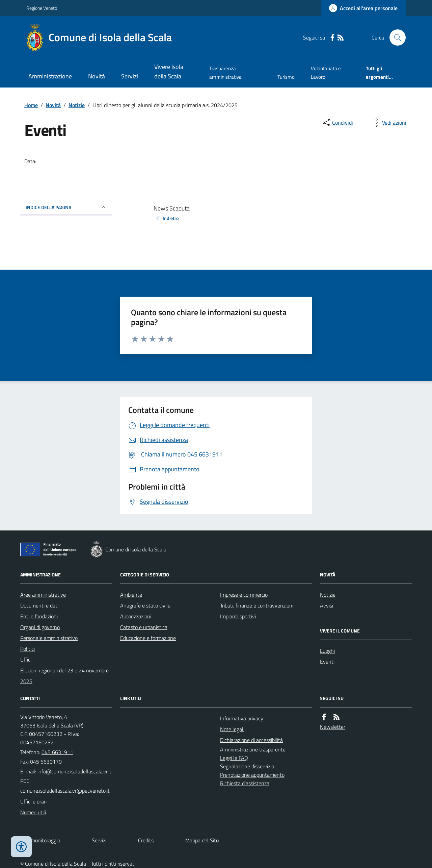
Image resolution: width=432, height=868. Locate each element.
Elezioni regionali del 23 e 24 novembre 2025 (64, 676)
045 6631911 (57, 752)
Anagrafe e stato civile (145, 605)
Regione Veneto (42, 8)
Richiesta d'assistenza (245, 783)
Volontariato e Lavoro (326, 72)
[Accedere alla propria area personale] (363, 8)
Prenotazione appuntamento (252, 775)
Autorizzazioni (136, 616)
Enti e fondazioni (39, 616)
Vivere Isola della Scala (169, 71)
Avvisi (327, 605)
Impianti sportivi (238, 616)
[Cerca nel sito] (395, 38)
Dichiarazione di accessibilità (251, 740)
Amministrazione (50, 76)
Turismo (286, 77)
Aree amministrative (43, 595)
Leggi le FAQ (234, 758)
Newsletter (333, 727)
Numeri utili (33, 812)
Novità (97, 76)
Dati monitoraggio (40, 840)
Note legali (232, 729)
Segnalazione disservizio (247, 766)
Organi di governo (40, 627)
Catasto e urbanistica (144, 627)
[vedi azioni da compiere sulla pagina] (389, 123)
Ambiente (131, 595)
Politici (28, 649)
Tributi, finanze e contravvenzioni (257, 605)
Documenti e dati (39, 605)
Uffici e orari (33, 801)
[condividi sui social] (337, 123)
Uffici (26, 660)
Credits (146, 840)
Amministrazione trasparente (253, 749)
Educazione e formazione (148, 638)
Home (31, 105)
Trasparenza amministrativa (225, 72)
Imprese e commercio (244, 595)
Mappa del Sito (202, 840)
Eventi (327, 662)
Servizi (130, 76)
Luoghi (327, 651)
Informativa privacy (242, 718)
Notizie (77, 105)
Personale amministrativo (49, 638)
